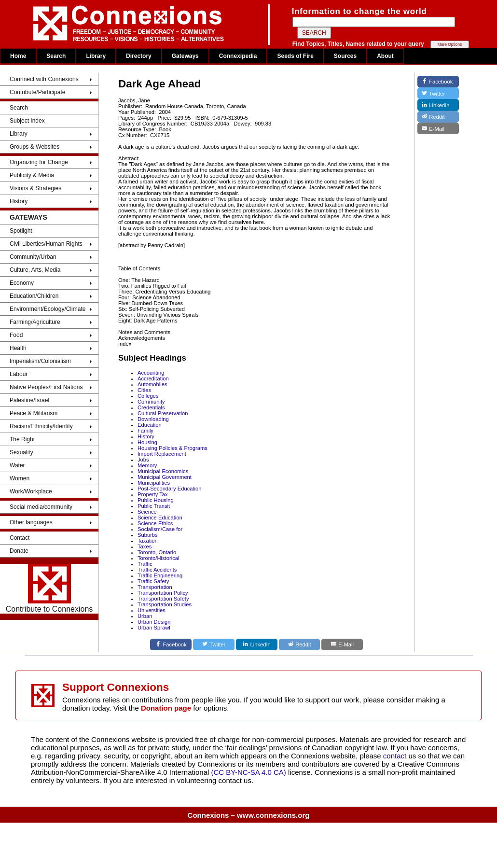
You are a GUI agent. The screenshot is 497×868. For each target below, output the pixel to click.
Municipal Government (165, 477)
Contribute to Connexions (49, 588)
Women (20, 478)
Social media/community (41, 507)
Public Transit (154, 506)
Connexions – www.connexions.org (249, 815)
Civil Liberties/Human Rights (46, 244)
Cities (144, 390)
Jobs (143, 460)
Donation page (166, 708)
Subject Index (27, 121)
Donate (19, 551)
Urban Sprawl (154, 628)
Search (56, 56)
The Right (22, 439)
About (385, 56)
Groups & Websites (35, 147)
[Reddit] (300, 644)
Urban (145, 616)
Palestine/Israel (29, 400)
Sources (345, 56)
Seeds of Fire (295, 56)
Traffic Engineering (160, 575)
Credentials (151, 407)
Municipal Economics (163, 471)
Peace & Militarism (34, 413)
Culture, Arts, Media (35, 270)
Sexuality (21, 452)
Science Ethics (155, 523)
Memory (147, 465)
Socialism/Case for (160, 529)
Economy (22, 283)
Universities (152, 610)
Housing (147, 442)
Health (18, 348)
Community (151, 402)
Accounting (151, 373)
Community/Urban (33, 257)
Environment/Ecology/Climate (48, 309)
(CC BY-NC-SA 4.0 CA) (249, 772)
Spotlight (21, 231)
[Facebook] (171, 644)
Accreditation (153, 378)
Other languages (31, 522)
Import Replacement (162, 454)
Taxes (145, 546)
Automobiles (152, 384)
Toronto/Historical (158, 558)
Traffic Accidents (157, 570)
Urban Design (154, 622)
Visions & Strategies (35, 188)
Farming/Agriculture (35, 322)
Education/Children (34, 296)
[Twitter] (214, 644)
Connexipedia (238, 56)
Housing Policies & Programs (173, 448)
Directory (139, 56)
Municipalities (154, 483)
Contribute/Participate (37, 92)
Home (18, 56)
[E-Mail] (342, 644)
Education (150, 425)
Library (96, 56)
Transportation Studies (165, 604)
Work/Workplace (31, 491)
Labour (19, 374)
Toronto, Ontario (157, 552)
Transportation (155, 587)
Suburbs (148, 535)
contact (396, 756)
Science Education (160, 518)
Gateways (185, 56)
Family (145, 431)
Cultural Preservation (163, 413)
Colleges (148, 396)
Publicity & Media (32, 175)
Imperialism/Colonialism (40, 361)
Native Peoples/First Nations (46, 387)
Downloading (153, 419)
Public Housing (156, 500)
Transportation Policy (163, 593)
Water (17, 465)
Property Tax (153, 494)
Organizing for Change (39, 162)
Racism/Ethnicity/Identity (41, 426)
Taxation (148, 541)
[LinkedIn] (257, 644)
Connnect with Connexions (44, 79)
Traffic (145, 564)
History (19, 201)
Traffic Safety (153, 581)
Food (16, 335)
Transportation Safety (163, 599)
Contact (20, 538)
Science (147, 512)
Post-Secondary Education (169, 489)
